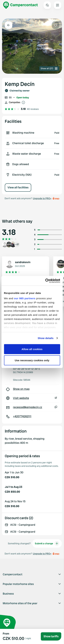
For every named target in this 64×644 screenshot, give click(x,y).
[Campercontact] (20, 5)
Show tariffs (51, 636)
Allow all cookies (32, 349)
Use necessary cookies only (32, 360)
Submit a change (47, 543)
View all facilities (18, 187)
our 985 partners (25, 298)
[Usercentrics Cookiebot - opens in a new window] (46, 281)
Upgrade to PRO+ (42, 198)
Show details (46, 338)
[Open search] (47, 5)
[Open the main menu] (58, 5)
